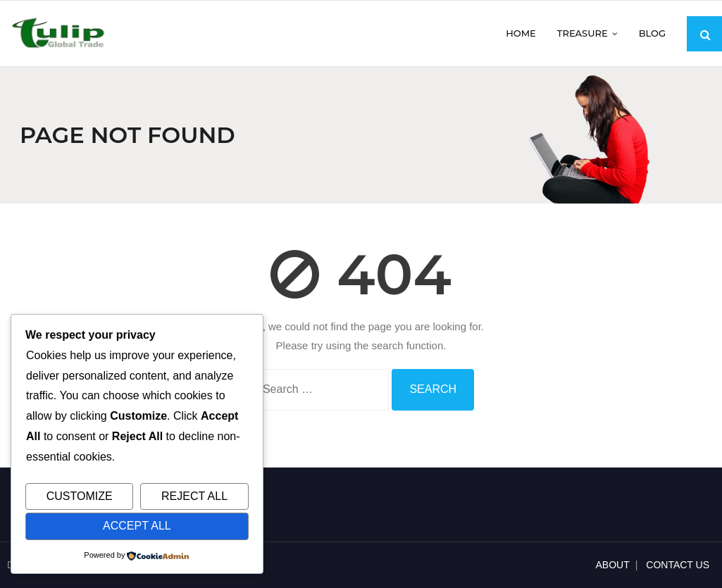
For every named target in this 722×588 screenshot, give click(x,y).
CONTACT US (678, 565)
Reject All (194, 496)
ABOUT (613, 565)
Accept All (137, 526)
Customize (80, 496)
